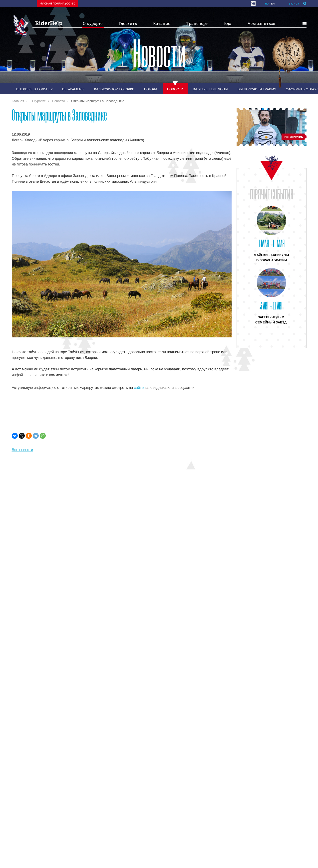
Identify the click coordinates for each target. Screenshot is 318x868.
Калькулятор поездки (114, 89)
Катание (162, 23)
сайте (139, 387)
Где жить (128, 23)
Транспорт (197, 23)
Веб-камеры (73, 89)
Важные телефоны (210, 89)
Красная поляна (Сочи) (57, 3)
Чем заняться (261, 23)
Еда (228, 23)
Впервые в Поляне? (34, 89)
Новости (175, 89)
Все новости (22, 450)
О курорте (93, 23)
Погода (151, 89)
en (273, 4)
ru (267, 4)
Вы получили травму (257, 89)
